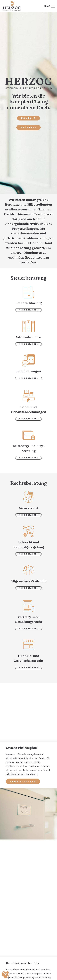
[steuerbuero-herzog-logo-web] (12, 6)
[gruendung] (29, 435)
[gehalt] (29, 396)
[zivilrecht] (29, 570)
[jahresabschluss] (29, 326)
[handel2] (29, 645)
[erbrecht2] (29, 531)
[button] (49, 6)
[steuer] (29, 497)
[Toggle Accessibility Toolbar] (6, 974)
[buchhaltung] (29, 360)
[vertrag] (29, 606)
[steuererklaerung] (29, 292)
